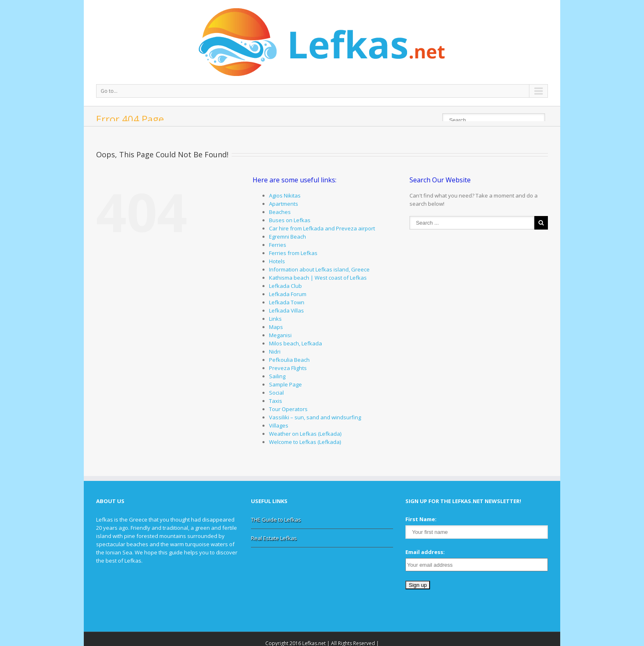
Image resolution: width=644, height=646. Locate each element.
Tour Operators (288, 409)
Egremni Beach (287, 237)
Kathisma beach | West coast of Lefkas (318, 278)
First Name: (421, 519)
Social (276, 393)
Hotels (277, 261)
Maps (276, 327)
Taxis (276, 401)
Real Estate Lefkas (274, 538)
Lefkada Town (287, 302)
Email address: (425, 552)
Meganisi (280, 335)
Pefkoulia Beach (289, 360)
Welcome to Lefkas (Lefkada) (305, 442)
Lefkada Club (285, 286)
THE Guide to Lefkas (276, 520)
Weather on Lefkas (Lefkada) (305, 434)
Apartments (284, 204)
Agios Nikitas (285, 195)
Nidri (275, 352)
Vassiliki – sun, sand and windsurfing (315, 417)
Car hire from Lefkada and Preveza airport (322, 228)
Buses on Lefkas (290, 220)
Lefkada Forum (288, 294)
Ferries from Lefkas (293, 253)
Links (275, 319)
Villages (279, 425)
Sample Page (285, 384)
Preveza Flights (288, 368)
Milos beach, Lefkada (296, 343)
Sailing (277, 376)
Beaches (280, 212)
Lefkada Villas (286, 310)
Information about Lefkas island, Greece (319, 269)
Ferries (278, 245)
